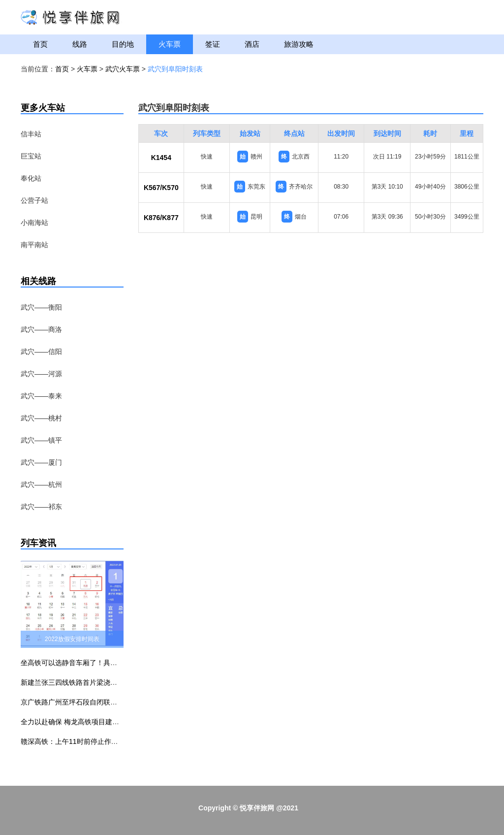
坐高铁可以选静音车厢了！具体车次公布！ (86, 663)
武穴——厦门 (41, 462)
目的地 (123, 44)
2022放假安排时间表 (72, 639)
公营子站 (34, 200)
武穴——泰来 (41, 396)
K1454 (161, 158)
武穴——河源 (41, 374)
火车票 (170, 44)
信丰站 (31, 134)
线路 (80, 44)
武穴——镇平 (41, 440)
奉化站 (31, 178)
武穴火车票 (123, 69)
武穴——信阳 (41, 352)
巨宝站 (31, 156)
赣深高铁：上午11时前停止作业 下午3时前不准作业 (100, 741)
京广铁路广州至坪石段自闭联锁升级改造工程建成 (96, 702)
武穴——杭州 (41, 484)
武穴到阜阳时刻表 (175, 69)
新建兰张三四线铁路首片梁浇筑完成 (76, 682)
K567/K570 (161, 188)
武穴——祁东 (41, 507)
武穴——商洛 (41, 329)
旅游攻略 (299, 44)
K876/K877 (161, 218)
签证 (213, 44)
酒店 (252, 44)
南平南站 (34, 245)
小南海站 (34, 223)
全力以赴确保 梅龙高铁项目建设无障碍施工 (87, 722)
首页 (40, 44)
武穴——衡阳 (41, 307)
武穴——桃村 (41, 418)
